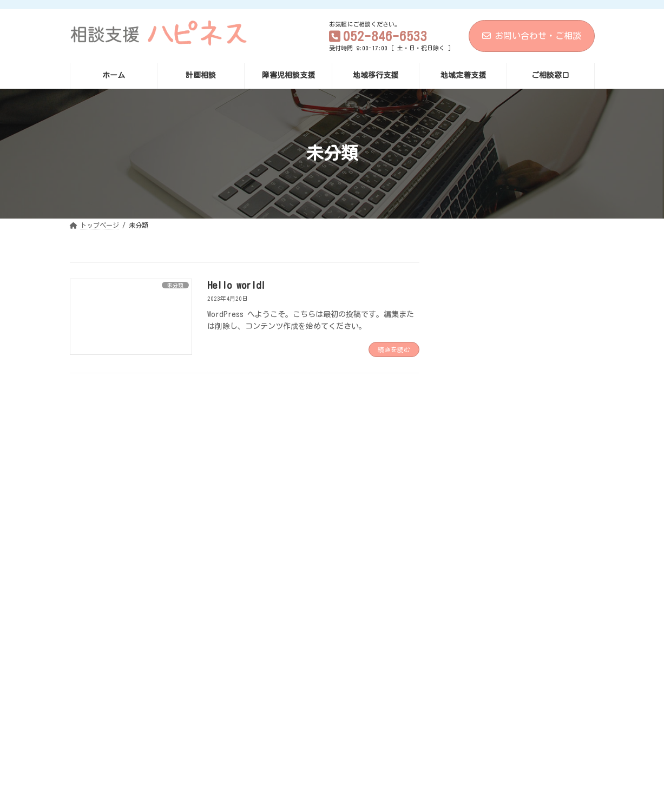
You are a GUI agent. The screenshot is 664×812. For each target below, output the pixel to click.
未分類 (468, 374)
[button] (332, 692)
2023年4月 (473, 424)
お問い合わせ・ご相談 (532, 36)
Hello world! (236, 285)
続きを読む (394, 349)
